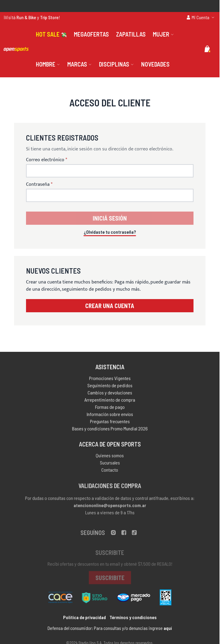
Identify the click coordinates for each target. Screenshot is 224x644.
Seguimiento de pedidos (110, 387)
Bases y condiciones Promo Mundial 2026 (110, 430)
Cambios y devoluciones (110, 394)
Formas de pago (110, 408)
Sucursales (110, 465)
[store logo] (16, 49)
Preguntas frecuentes (110, 423)
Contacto (110, 472)
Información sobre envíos (110, 415)
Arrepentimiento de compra (110, 401)
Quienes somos (110, 457)
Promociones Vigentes (110, 380)
